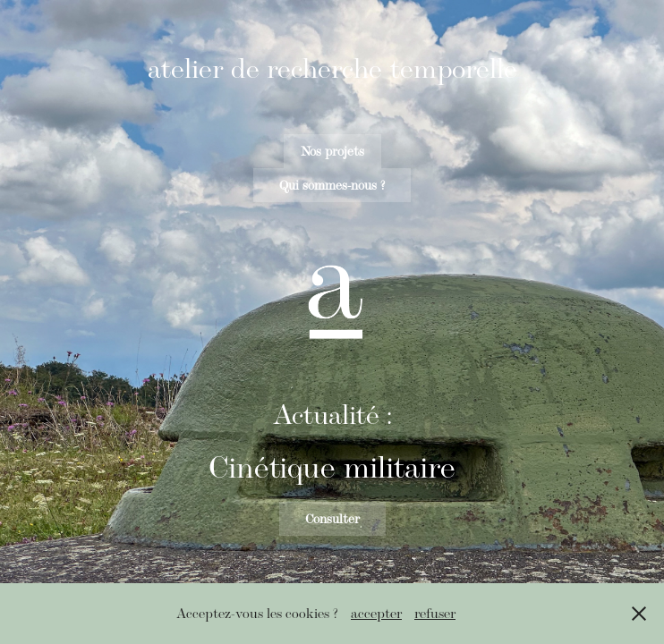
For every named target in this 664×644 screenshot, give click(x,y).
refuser (435, 613)
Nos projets (332, 151)
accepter (376, 613)
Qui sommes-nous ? (332, 185)
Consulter (332, 519)
